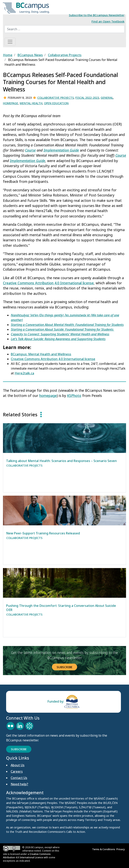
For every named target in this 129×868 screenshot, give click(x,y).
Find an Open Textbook (108, 21)
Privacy (121, 849)
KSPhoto (74, 396)
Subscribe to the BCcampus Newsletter (97, 15)
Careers (17, 771)
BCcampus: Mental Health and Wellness (41, 354)
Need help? (19, 784)
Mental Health (31, 103)
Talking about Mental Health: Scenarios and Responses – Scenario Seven (61, 461)
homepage (48, 396)
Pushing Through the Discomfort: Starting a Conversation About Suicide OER (61, 608)
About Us (18, 765)
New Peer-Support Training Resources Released (43, 533)
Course (30, 150)
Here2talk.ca (24, 373)
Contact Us (19, 778)
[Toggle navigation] (10, 42)
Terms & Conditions (104, 849)
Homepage (11, 103)
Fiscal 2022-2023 (87, 98)
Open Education (56, 103)
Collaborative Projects (56, 98)
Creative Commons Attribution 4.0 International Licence (27, 856)
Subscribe (64, 667)
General (107, 98)
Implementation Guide (61, 150)
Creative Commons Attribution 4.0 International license (48, 283)
